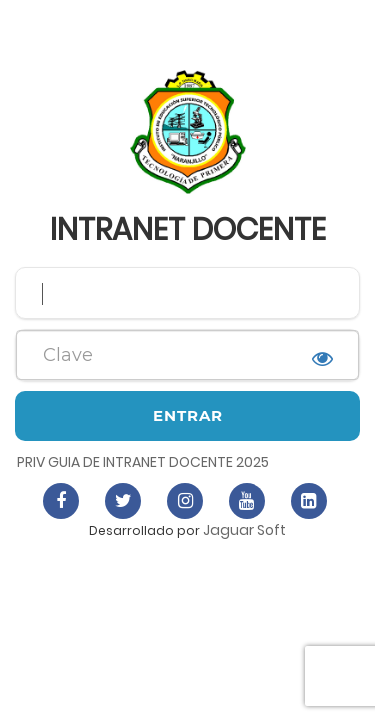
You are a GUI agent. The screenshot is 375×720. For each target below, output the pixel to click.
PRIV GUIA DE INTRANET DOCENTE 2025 (143, 462)
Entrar (188, 415)
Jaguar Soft (244, 530)
